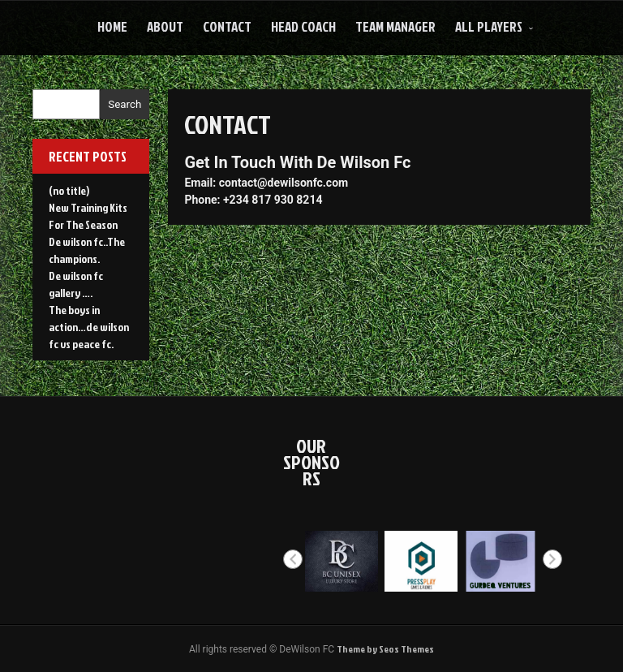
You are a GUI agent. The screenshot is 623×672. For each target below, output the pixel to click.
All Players (489, 26)
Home (112, 26)
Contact (227, 26)
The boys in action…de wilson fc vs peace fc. (89, 327)
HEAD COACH (303, 26)
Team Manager (395, 26)
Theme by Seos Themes (385, 649)
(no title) (69, 190)
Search (125, 104)
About (165, 26)
